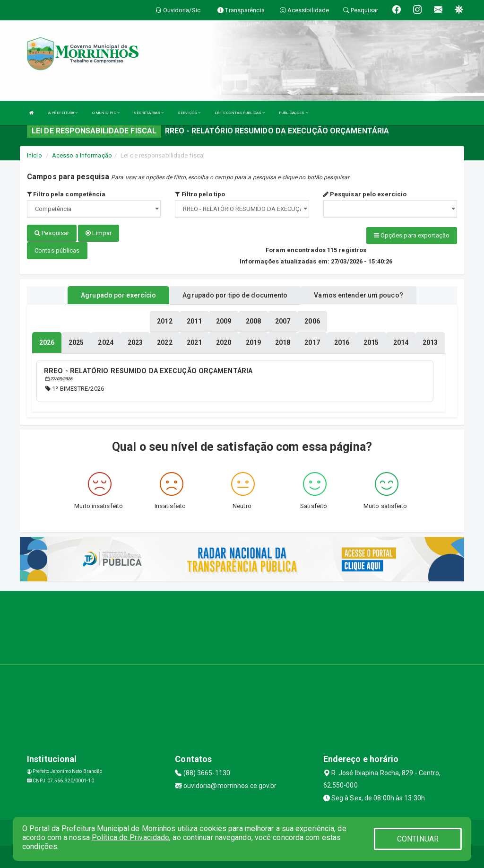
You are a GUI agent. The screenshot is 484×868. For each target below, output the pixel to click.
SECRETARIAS (149, 113)
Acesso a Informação (82, 155)
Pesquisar (52, 233)
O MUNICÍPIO (106, 113)
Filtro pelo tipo (200, 194)
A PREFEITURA (63, 113)
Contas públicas (57, 250)
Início (35, 155)
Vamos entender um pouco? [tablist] (358, 295)
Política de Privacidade (130, 837)
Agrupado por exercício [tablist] (118, 295)
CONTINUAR (418, 839)
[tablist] (47, 342)
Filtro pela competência (66, 194)
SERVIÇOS (189, 113)
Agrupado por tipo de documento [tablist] (235, 295)
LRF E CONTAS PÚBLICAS (240, 113)
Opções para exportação (412, 235)
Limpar (99, 233)
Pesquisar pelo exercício (365, 194)
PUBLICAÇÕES (293, 113)
